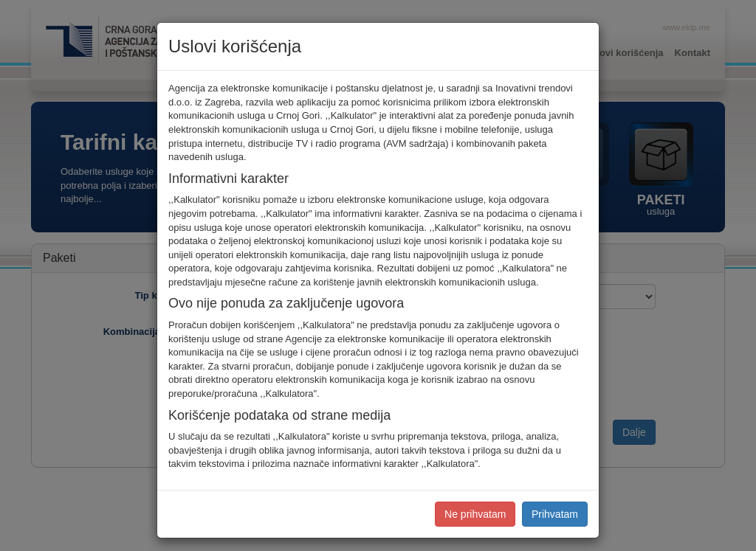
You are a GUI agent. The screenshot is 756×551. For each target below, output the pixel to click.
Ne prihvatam (475, 514)
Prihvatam (555, 514)
